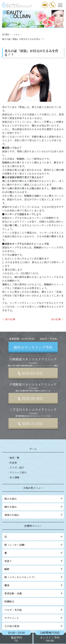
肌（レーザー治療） (19, 545)
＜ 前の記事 (9, 319)
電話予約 (16, 639)
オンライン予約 (50, 639)
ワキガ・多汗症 (16, 610)
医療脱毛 (12, 601)
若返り (11, 561)
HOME (6, 34)
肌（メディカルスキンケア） (23, 577)
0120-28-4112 (32, 398)
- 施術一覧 (14, 458)
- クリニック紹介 (17, 472)
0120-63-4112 (32, 373)
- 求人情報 (14, 477)
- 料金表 (12, 463)
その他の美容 (15, 626)
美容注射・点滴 (16, 593)
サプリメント (15, 618)
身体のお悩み (15, 515)
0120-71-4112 (32, 423)
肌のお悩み (14, 499)
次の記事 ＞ (57, 319)
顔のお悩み (14, 507)
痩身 (10, 585)
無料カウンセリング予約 (33, 347)
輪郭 (10, 569)
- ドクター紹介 (16, 468)
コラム (16, 34)
